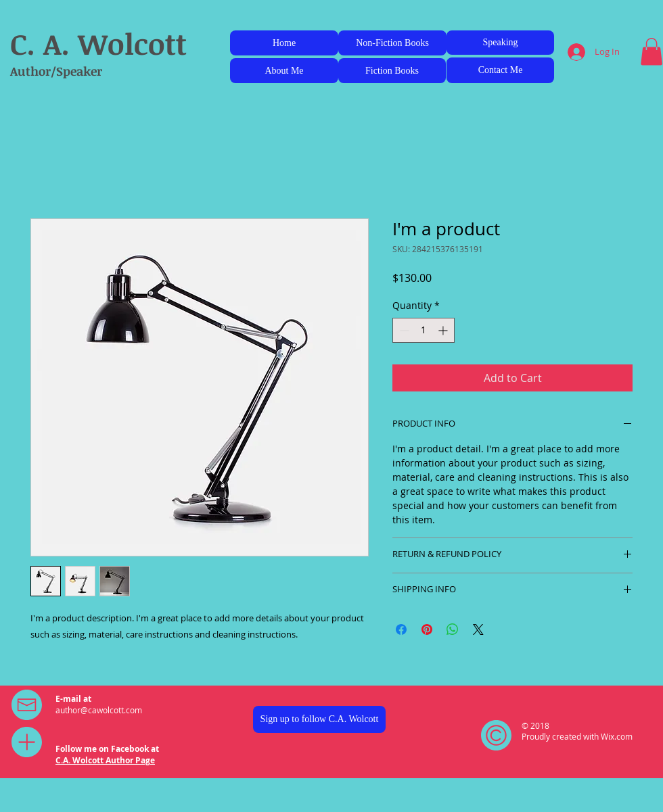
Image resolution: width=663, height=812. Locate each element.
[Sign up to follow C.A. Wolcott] (319, 719)
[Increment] (444, 330)
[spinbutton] (424, 330)
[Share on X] (478, 629)
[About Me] (284, 71)
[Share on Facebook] (401, 629)
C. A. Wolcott (98, 43)
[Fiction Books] (392, 71)
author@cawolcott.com (99, 710)
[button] (651, 52)
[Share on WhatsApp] (453, 629)
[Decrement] (403, 330)
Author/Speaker (56, 71)
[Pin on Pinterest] (427, 629)
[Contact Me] (500, 70)
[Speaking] (500, 43)
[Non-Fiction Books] (392, 43)
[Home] (284, 43)
